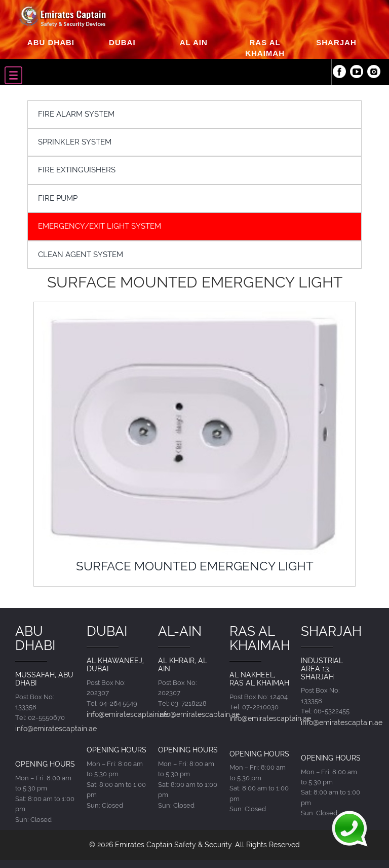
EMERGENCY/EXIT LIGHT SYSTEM (100, 226)
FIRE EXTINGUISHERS (77, 170)
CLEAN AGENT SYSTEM (81, 255)
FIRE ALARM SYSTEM (76, 114)
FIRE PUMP (58, 198)
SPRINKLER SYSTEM (75, 142)
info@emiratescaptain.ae (56, 728)
